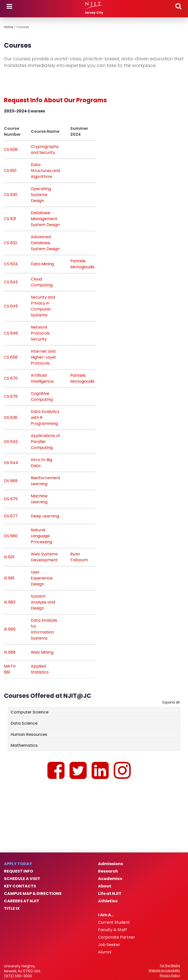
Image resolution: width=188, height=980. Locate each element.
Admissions (111, 864)
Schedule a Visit (22, 879)
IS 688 (10, 652)
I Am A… (106, 915)
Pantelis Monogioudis (82, 264)
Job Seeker (109, 945)
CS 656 (11, 357)
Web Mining (42, 652)
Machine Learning (39, 499)
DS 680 (11, 536)
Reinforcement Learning (46, 481)
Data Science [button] (24, 723)
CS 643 (11, 282)
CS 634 (11, 264)
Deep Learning (45, 516)
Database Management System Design (45, 219)
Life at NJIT (110, 894)
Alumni (105, 952)
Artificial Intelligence (42, 378)
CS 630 (11, 195)
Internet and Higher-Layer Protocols (44, 357)
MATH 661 (10, 669)
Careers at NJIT (22, 901)
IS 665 (10, 629)
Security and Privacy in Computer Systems (43, 306)
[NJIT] (94, 6)
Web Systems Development (44, 557)
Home (8, 27)
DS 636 (11, 418)
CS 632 (11, 243)
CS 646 (11, 333)
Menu (9, 6)
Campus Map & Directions (33, 894)
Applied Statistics (40, 669)
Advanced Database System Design (45, 243)
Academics (110, 879)
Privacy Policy (170, 976)
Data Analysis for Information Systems (44, 629)
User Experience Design (42, 578)
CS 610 (10, 171)
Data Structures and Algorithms (45, 171)
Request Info (19, 871)
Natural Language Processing (41, 536)
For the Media (170, 966)
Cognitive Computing (42, 396)
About (105, 886)
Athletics (108, 901)
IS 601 (9, 557)
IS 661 (9, 578)
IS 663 (10, 602)
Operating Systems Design (41, 195)
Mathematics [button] (24, 745)
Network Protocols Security (40, 333)
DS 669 (11, 481)
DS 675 (11, 499)
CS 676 (11, 396)
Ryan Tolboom (79, 557)
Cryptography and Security (45, 150)
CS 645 (11, 306)
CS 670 (11, 378)
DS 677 (11, 516)
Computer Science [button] (30, 712)
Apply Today (18, 864)
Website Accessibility (164, 971)
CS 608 (11, 150)
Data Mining (42, 264)
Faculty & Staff (113, 930)
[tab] (94, 712)
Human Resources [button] (29, 734)
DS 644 (11, 463)
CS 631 (10, 219)
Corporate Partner (117, 937)
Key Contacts (20, 886)
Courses (23, 27)
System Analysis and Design (43, 602)
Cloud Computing (42, 282)
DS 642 (11, 442)
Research (108, 871)
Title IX (12, 909)
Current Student (114, 922)
